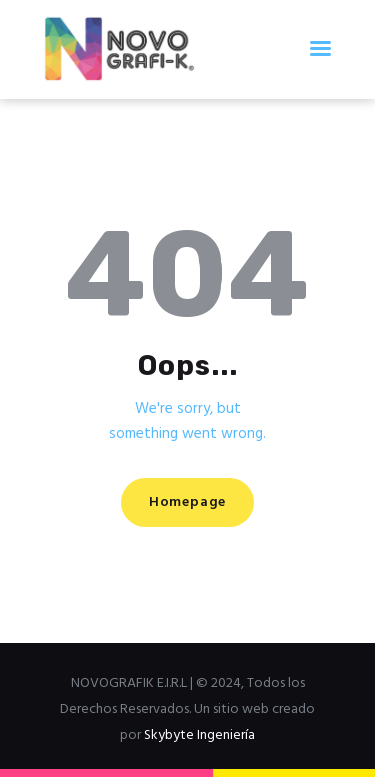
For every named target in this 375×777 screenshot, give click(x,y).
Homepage (187, 502)
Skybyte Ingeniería (199, 735)
